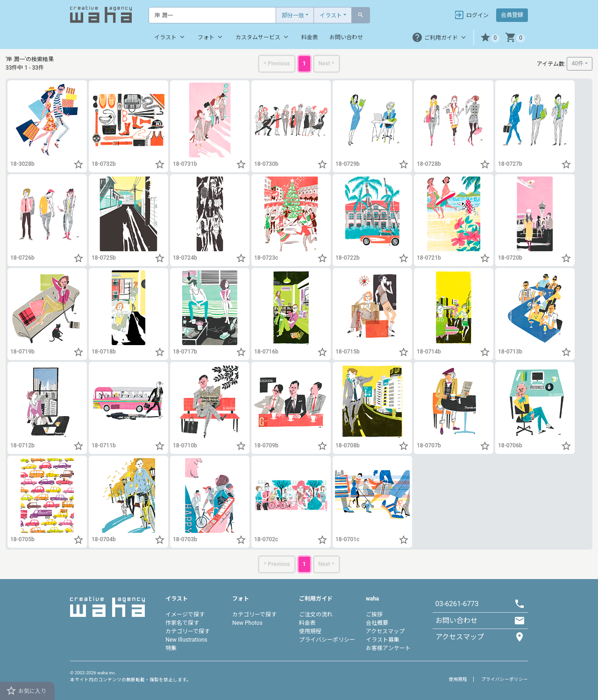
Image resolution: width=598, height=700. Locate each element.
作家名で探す (182, 623)
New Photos (247, 623)
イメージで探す (185, 615)
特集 (171, 648)
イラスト (331, 15)
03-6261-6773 (457, 604)
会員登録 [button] (512, 15)
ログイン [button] (471, 15)
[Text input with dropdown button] (212, 15)
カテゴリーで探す (188, 631)
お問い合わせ (346, 37)
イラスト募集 (383, 640)
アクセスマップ (385, 631)
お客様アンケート (388, 648)
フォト (211, 37)
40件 (577, 64)
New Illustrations (186, 640)
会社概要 (377, 623)
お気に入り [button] (26, 691)
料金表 (310, 37)
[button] (490, 38)
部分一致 (293, 15)
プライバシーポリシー (327, 640)
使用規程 (310, 631)
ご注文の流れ (316, 615)
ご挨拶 (374, 615)
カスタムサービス (263, 37)
